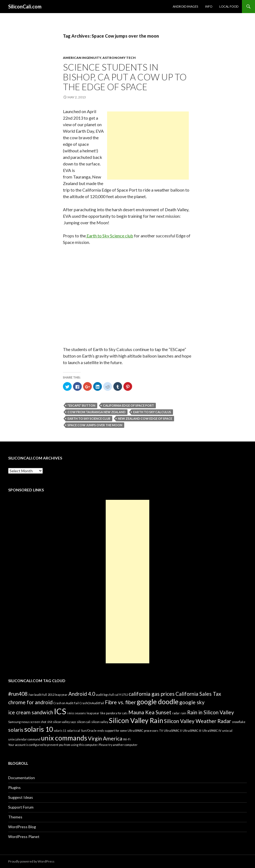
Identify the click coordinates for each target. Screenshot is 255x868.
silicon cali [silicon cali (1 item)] (84, 722)
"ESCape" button (81, 405)
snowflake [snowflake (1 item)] (239, 722)
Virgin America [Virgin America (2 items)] (105, 738)
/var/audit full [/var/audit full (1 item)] (38, 695)
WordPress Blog (22, 827)
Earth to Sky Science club (110, 236)
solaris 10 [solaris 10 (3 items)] (39, 729)
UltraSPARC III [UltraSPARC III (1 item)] (192, 731)
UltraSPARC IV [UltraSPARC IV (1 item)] (212, 731)
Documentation (22, 778)
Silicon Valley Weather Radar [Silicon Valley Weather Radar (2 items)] (198, 721)
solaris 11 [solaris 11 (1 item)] (60, 731)
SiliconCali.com (25, 7)
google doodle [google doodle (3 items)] (158, 702)
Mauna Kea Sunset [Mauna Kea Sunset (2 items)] (150, 712)
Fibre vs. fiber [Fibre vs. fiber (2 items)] (120, 702)
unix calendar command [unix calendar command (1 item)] (24, 739)
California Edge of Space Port (128, 405)
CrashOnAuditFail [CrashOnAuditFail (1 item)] (92, 703)
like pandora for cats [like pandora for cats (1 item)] (114, 713)
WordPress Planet (24, 837)
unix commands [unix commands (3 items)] (64, 738)
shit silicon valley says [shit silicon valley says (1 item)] (62, 722)
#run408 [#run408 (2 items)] (18, 694)
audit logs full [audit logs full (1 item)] (105, 695)
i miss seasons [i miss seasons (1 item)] (76, 713)
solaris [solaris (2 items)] (16, 730)
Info (209, 6)
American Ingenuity (82, 58)
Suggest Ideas (21, 797)
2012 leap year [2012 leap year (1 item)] (58, 695)
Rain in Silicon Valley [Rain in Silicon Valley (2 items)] (211, 712)
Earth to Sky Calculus (152, 412)
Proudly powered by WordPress (31, 861)
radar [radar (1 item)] (176, 713)
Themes (15, 817)
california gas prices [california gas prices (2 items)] (152, 694)
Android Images (185, 6)
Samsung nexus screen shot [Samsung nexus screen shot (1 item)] (27, 722)
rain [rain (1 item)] (183, 713)
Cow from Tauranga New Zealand (97, 412)
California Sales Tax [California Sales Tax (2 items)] (198, 694)
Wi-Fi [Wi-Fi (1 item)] (127, 739)
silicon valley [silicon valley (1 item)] (100, 722)
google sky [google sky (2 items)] (192, 702)
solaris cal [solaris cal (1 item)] (74, 731)
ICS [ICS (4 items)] (60, 711)
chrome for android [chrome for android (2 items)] (30, 702)
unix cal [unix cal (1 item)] (227, 731)
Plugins (14, 787)
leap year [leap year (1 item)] (93, 713)
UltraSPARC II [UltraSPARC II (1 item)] (173, 731)
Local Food (229, 6)
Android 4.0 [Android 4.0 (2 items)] (82, 694)
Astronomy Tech (119, 58)
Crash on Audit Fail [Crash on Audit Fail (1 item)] (66, 703)
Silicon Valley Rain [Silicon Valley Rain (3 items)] (136, 720)
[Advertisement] (148, 146)
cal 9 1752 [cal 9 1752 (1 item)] (121, 695)
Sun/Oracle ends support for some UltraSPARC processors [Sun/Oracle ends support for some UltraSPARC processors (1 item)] (120, 731)
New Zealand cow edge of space (145, 418)
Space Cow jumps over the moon (95, 425)
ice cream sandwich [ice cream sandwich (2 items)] (31, 712)
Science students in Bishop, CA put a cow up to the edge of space (125, 77)
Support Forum (21, 807)
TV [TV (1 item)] (161, 731)
